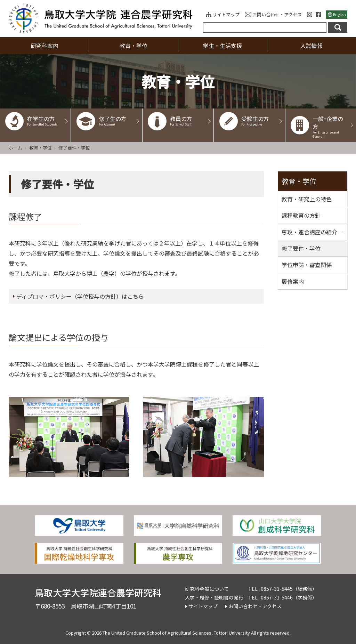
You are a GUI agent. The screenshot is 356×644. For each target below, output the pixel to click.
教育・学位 (133, 46)
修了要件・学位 (301, 248)
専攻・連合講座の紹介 (309, 232)
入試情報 (311, 46)
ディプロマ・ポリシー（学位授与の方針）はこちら (80, 296)
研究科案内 (44, 46)
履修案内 (293, 281)
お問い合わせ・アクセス (277, 14)
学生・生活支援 (222, 46)
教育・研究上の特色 (307, 199)
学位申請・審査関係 (307, 265)
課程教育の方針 (301, 215)
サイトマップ (226, 14)
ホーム (15, 148)
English (339, 14)
